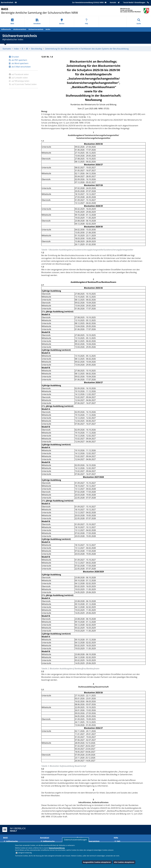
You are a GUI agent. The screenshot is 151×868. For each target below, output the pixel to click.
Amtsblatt (37, 22)
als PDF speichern (18, 60)
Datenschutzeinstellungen (75, 840)
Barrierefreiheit (9, 2)
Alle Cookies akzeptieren (124, 862)
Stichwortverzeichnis (36, 29)
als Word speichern (19, 63)
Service (62, 22)
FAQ (86, 22)
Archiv (48, 29)
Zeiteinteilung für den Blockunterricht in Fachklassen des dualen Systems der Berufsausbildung (87, 49)
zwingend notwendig (25, 853)
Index (16, 49)
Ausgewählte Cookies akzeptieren (97, 862)
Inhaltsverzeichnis (20, 29)
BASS (12, 22)
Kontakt (115, 2)
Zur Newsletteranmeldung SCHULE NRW (90, 2)
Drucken (14, 57)
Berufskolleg (37, 49)
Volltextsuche (6, 29)
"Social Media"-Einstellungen (136, 2)
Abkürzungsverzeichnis (90, 841)
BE (27, 49)
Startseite (7, 49)
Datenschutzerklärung (57, 848)
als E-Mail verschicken (20, 67)
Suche (139, 22)
